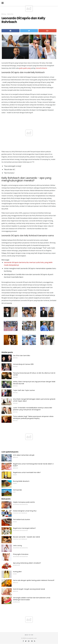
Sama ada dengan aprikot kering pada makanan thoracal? (34, 580)
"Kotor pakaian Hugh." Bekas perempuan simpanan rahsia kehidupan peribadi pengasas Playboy (33, 417)
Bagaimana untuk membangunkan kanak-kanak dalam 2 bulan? (33, 465)
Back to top (29, 635)
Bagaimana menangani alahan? (24, 528)
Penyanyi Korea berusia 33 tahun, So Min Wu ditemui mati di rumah (34, 374)
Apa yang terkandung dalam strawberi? (27, 563)
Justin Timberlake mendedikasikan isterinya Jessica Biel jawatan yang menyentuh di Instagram (33, 409)
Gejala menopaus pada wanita (24, 502)
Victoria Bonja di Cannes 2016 (23, 364)
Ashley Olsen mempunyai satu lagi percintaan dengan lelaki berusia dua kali (34, 383)
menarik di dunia (41, 68)
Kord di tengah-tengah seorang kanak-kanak (29, 589)
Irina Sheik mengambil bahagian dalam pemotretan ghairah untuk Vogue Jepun (34, 400)
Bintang (4, 14)
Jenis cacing (17, 546)
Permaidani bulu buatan (22, 519)
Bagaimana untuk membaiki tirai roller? (27, 472)
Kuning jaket (17, 572)
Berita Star (10, 14)
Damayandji (17, 490)
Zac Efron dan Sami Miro (22, 356)
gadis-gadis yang (25, 68)
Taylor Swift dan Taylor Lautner (24, 390)
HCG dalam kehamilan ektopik (24, 455)
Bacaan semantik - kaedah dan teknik (26, 537)
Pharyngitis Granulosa (21, 554)
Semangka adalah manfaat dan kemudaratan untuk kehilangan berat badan (32, 599)
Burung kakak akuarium (21, 481)
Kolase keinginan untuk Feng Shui (25, 511)
